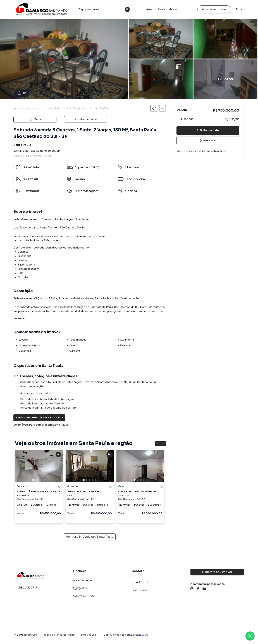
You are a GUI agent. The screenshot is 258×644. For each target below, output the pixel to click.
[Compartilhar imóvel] (163, 108)
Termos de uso (88, 635)
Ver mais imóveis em (90, 537)
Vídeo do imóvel (86, 119)
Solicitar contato (208, 130)
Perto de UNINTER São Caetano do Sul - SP (48, 408)
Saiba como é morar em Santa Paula (39, 418)
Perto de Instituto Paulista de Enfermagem (47, 399)
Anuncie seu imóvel (214, 9)
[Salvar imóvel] (154, 108)
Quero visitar (208, 140)
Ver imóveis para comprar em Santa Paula (41, 425)
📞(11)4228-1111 (82, 588)
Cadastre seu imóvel (217, 572)
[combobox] (102, 9)
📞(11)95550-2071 (84, 596)
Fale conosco (140, 590)
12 (22, 93)
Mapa (35, 119)
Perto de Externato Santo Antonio (42, 404)
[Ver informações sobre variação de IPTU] (197, 119)
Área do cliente (156, 9)
